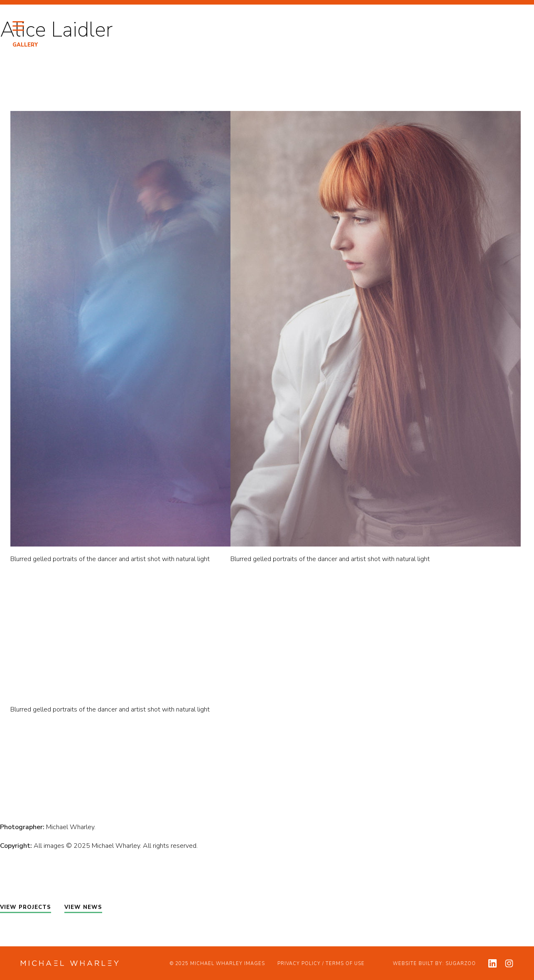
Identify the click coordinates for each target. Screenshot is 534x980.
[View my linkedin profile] (492, 963)
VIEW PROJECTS (26, 907)
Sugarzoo (461, 964)
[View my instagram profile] (509, 963)
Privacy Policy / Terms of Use (321, 964)
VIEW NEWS (83, 907)
